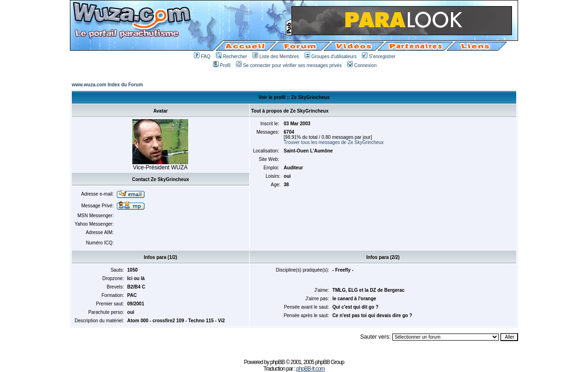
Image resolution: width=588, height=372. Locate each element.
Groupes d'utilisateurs (331, 57)
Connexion (362, 65)
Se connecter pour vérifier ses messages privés (289, 65)
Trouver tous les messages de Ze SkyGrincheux (334, 142)
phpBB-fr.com (310, 369)
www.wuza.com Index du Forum (107, 85)
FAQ (202, 57)
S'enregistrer (378, 57)
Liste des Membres (276, 57)
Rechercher (232, 57)
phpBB (278, 362)
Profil (222, 65)
